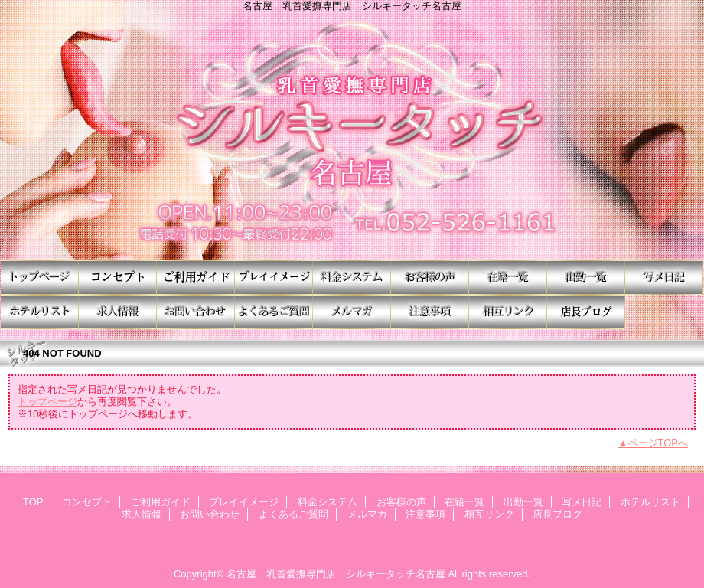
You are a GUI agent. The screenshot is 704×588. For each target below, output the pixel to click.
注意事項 (430, 312)
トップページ (47, 402)
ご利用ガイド (196, 278)
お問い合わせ (196, 312)
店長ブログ (586, 312)
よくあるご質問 (274, 312)
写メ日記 (664, 278)
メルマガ (352, 312)
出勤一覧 (586, 278)
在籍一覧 (508, 278)
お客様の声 (430, 278)
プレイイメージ (274, 278)
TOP (40, 278)
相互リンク (508, 312)
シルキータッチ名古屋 (352, 136)
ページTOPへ (658, 443)
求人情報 (118, 312)
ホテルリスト (40, 312)
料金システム (352, 278)
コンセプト (118, 278)
